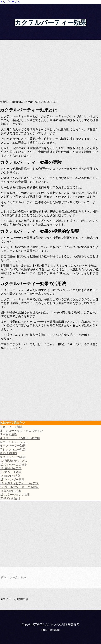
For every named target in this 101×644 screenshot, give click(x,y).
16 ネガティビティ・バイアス (20, 483)
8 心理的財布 (9, 453)
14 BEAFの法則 (10, 476)
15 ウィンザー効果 (12, 480)
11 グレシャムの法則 (14, 465)
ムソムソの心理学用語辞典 (62, 624)
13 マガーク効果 (11, 472)
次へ (24, 577)
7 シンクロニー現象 (13, 449)
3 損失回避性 (9, 434)
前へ (4, 577)
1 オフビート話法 (12, 427)
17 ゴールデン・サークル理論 (20, 487)
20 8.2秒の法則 (10, 498)
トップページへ (10, 2)
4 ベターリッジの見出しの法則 (20, 438)
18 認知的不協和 (11, 491)
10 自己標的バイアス (14, 461)
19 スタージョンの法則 (15, 495)
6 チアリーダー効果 (13, 446)
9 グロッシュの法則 (13, 457)
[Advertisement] (50, 72)
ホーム (14, 577)
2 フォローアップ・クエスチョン (22, 431)
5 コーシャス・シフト (14, 442)
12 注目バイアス (11, 468)
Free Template (50, 630)
